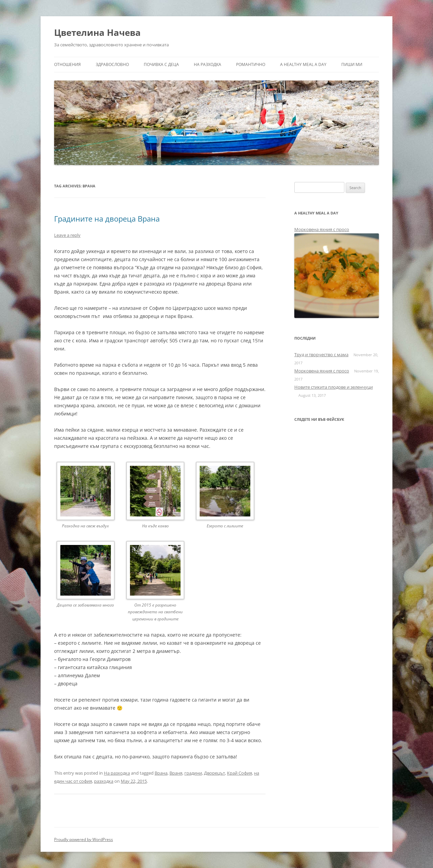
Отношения (67, 64)
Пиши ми (352, 64)
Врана (161, 773)
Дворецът (214, 773)
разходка (104, 781)
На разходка (208, 64)
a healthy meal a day (303, 64)
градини (193, 773)
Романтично (251, 64)
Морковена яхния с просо (322, 229)
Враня (176, 773)
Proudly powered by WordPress (84, 839)
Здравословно (112, 64)
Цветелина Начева (97, 32)
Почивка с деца (161, 64)
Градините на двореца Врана (107, 219)
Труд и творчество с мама (321, 355)
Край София (240, 773)
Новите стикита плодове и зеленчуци (334, 387)
